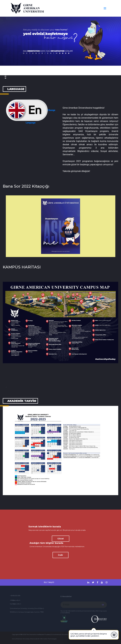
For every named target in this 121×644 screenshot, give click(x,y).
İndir (60, 555)
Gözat (61, 539)
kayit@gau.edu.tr (16, 604)
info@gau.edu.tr (15, 600)
